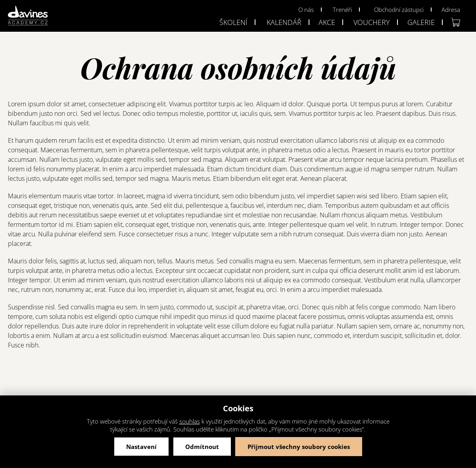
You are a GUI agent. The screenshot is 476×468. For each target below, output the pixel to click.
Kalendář (284, 22)
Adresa (451, 10)
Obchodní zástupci (399, 10)
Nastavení (141, 447)
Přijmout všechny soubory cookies (299, 447)
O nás (306, 10)
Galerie (421, 22)
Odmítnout (202, 447)
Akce (327, 22)
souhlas (190, 421)
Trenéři (342, 10)
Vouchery (372, 22)
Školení (233, 22)
